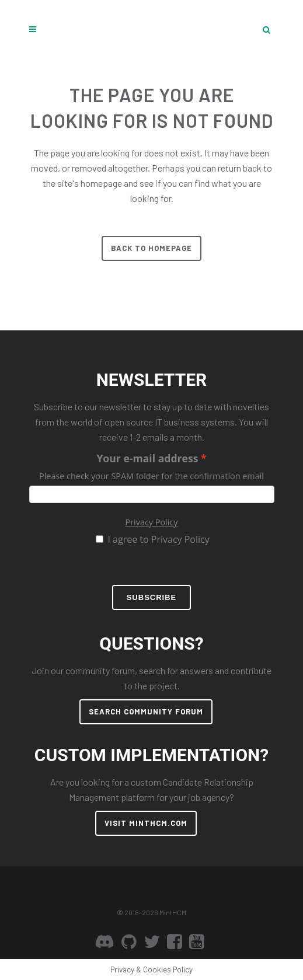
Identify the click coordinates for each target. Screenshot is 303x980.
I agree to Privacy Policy (158, 539)
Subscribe (152, 597)
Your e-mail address (147, 458)
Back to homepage (151, 248)
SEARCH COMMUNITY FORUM (146, 712)
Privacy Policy (152, 522)
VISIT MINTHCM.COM (146, 823)
